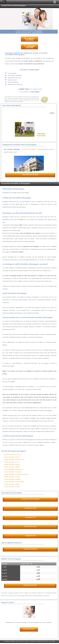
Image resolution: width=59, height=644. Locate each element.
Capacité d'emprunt (30, 549)
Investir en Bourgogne (29, 149)
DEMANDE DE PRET (30, 585)
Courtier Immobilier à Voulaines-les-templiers (16, 474)
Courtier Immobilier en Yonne (12, 462)
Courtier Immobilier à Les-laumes (13, 472)
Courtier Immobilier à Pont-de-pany (13, 469)
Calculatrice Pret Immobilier (30, 499)
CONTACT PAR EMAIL (29, 39)
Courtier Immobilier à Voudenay (12, 479)
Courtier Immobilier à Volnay (12, 487)
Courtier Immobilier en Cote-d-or (13, 455)
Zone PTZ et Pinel (30, 527)
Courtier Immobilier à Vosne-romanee (14, 482)
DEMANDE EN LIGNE (30, 47)
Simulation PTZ (30, 517)
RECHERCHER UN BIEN (30, 175)
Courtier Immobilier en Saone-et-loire (14, 460)
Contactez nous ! (29, 629)
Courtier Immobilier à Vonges (12, 484)
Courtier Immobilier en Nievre (12, 457)
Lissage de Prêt (30, 536)
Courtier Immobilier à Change (12, 464)
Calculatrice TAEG (30, 508)
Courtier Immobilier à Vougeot (12, 477)
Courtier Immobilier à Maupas (12, 467)
